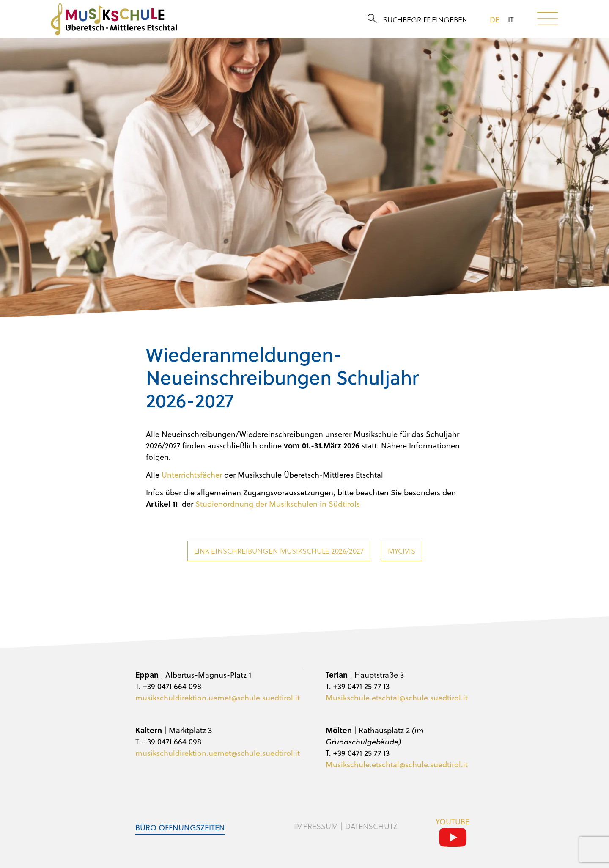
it (511, 19)
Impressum (316, 826)
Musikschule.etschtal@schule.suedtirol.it (397, 697)
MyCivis (402, 551)
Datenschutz (371, 826)
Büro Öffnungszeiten (180, 827)
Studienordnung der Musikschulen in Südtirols (278, 504)
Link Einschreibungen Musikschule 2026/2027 (279, 551)
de (495, 19)
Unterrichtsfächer (192, 474)
